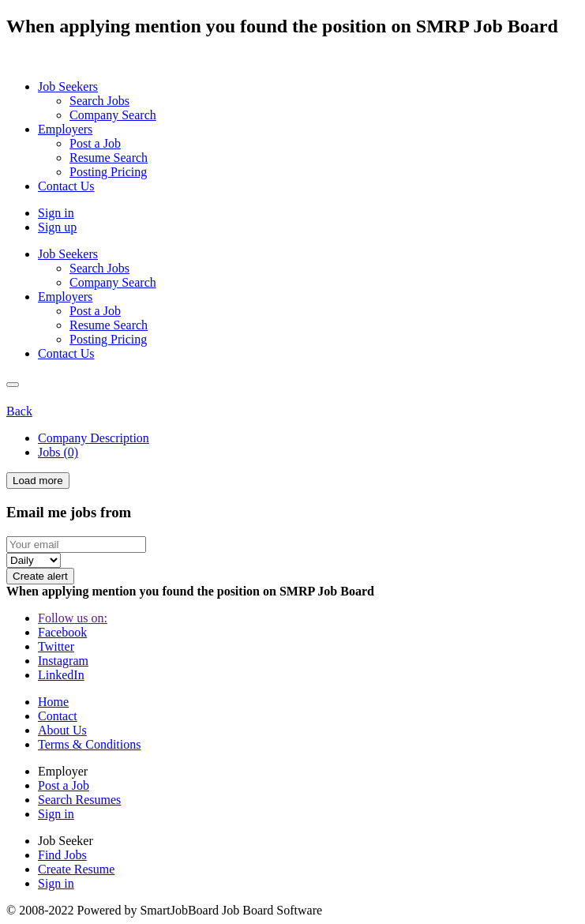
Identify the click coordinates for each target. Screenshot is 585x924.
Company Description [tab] (94, 438)
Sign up (57, 227)
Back (19, 411)
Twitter (56, 646)
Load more (38, 481)
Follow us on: (73, 618)
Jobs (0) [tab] (58, 452)
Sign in (56, 213)
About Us (62, 730)
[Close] (13, 385)
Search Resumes (79, 800)
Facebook (62, 632)
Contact (58, 716)
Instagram (63, 661)
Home (53, 702)
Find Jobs (62, 855)
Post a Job (64, 785)
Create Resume (76, 869)
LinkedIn (61, 675)
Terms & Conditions (89, 744)
